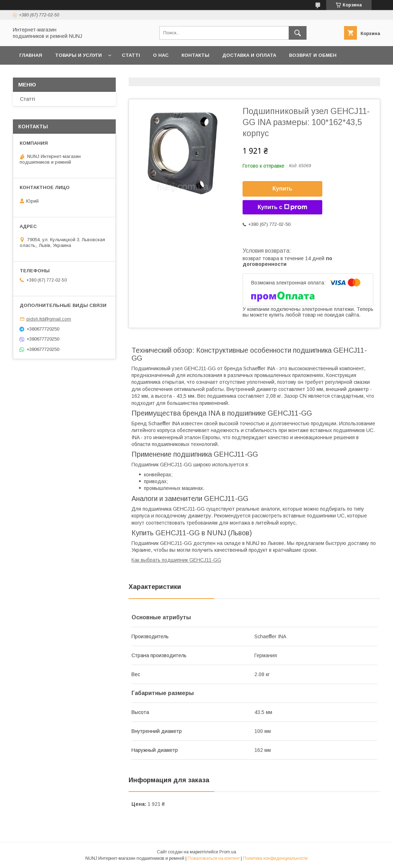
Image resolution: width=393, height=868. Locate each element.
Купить (283, 189)
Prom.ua (228, 852)
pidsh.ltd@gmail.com (49, 319)
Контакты (195, 55)
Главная (31, 55)
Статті (131, 55)
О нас (161, 55)
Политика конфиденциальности (275, 858)
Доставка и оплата (249, 55)
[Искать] (298, 33)
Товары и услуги (78, 55)
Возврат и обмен (313, 55)
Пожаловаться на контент (214, 858)
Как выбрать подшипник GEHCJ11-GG (176, 560)
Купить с (282, 207)
